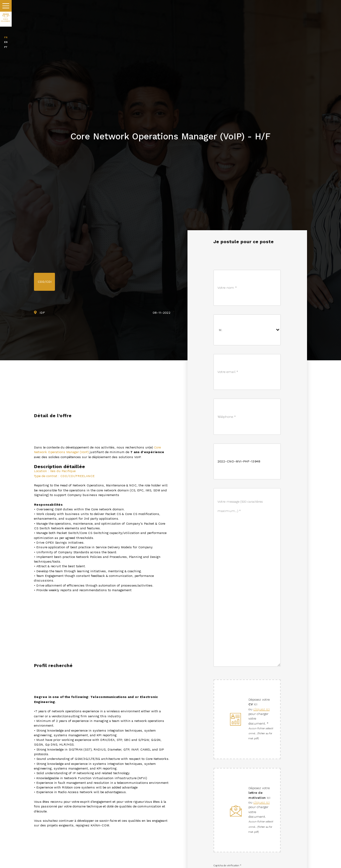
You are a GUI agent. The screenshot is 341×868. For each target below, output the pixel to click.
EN (6, 42)
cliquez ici (262, 709)
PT (6, 47)
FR (6, 37)
